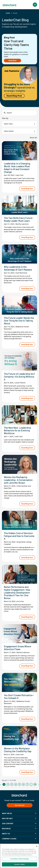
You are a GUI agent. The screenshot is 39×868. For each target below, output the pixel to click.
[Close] (37, 846)
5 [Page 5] (19, 784)
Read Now (12, 60)
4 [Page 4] (16, 784)
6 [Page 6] (23, 784)
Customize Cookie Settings (19, 859)
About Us (6, 834)
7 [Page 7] (27, 784)
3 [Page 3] (12, 784)
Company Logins (9, 839)
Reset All (33, 138)
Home (8, 13)
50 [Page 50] (35, 784)
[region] (19, 856)
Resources (6, 829)
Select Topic (8, 124)
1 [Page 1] (4, 784)
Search (9, 113)
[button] (35, 5)
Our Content (8, 824)
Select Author (9, 131)
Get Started (20, 805)
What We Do (7, 813)
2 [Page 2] (8, 784)
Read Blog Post (14, 96)
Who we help (7, 818)
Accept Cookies (20, 864)
